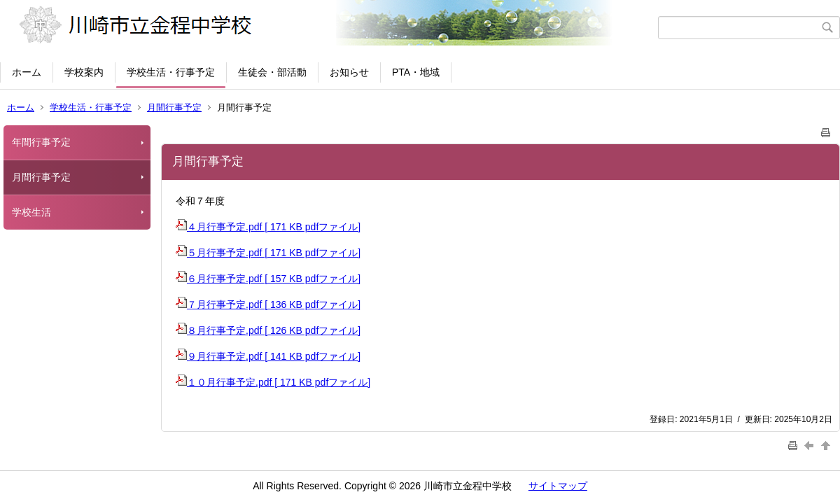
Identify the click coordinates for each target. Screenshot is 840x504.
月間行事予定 (174, 107)
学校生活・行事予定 (171, 72)
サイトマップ (558, 486)
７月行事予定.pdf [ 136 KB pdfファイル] (268, 304)
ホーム (27, 72)
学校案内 (84, 72)
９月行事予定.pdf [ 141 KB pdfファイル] (268, 356)
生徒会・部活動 (272, 72)
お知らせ (349, 72)
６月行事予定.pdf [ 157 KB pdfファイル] (268, 279)
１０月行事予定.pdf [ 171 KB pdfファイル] (273, 382)
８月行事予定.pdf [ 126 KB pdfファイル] (268, 330)
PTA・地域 (416, 72)
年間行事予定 (41, 142)
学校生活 (31, 212)
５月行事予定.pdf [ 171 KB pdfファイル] (268, 253)
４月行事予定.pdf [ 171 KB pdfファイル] (268, 227)
